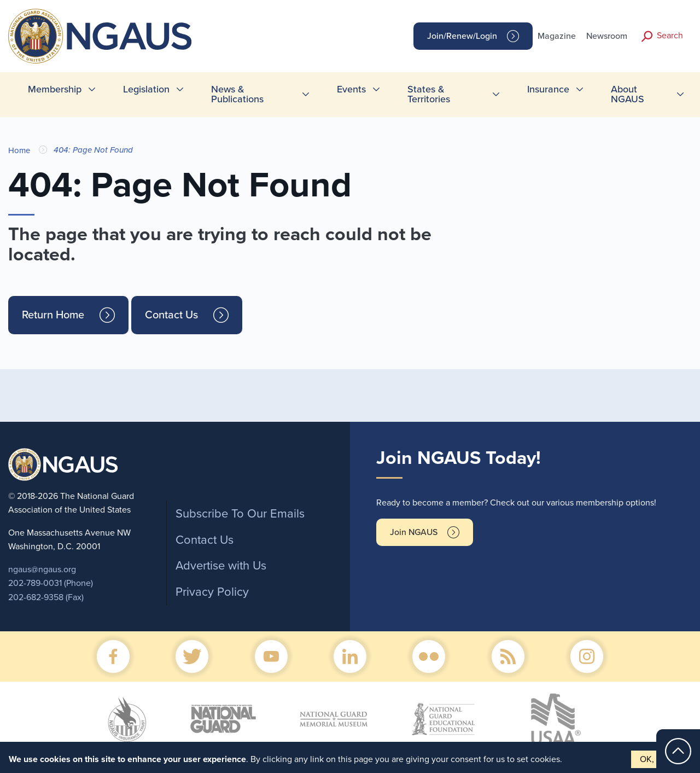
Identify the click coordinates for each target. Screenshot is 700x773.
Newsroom (607, 36)
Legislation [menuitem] (146, 89)
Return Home (53, 315)
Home (19, 150)
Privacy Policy (212, 592)
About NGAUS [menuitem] (628, 94)
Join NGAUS (414, 532)
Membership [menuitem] (55, 89)
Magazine (557, 36)
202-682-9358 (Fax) (46, 597)
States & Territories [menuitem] (429, 94)
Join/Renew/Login (462, 36)
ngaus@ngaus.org (42, 569)
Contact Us (171, 315)
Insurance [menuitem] (548, 89)
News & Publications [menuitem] (237, 94)
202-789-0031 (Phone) (51, 583)
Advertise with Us (221, 566)
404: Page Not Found (93, 150)
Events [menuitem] (351, 89)
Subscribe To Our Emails (240, 514)
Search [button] (670, 36)
